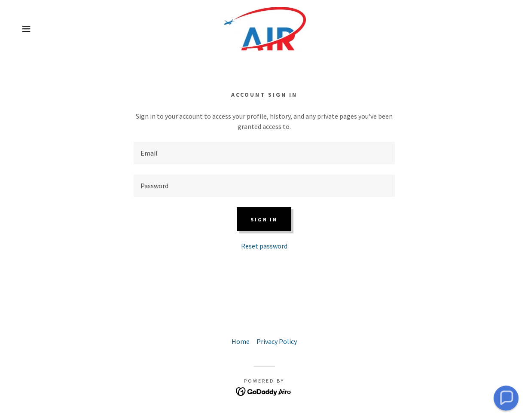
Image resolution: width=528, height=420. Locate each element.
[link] (264, 28)
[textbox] (264, 153)
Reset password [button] (264, 246)
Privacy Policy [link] (277, 341)
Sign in (264, 219)
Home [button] (241, 341)
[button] (26, 29)
